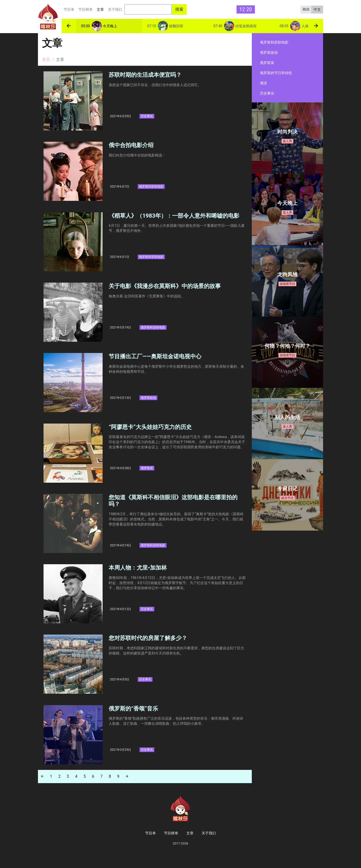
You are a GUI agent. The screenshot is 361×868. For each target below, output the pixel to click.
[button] (69, 26)
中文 (317, 9)
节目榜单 (86, 9)
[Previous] (42, 786)
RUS (306, 9)
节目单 (69, 9)
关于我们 (115, 9)
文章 (101, 9)
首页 (46, 60)
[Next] (127, 786)
